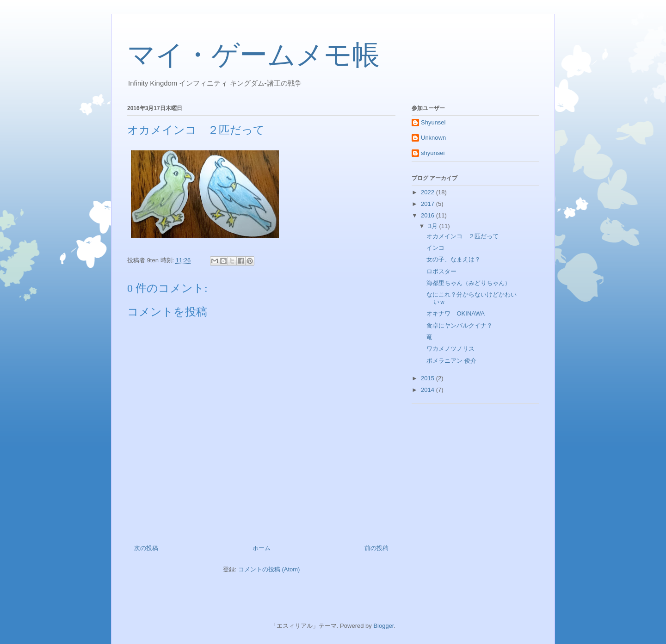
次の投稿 (146, 548)
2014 (429, 390)
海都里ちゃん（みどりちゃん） (469, 283)
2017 (429, 204)
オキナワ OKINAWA (455, 313)
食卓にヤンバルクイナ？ (459, 325)
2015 (429, 378)
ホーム (262, 548)
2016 (429, 215)
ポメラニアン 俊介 (451, 361)
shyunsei (433, 153)
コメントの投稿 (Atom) (269, 569)
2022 (429, 192)
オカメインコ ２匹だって (462, 236)
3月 (434, 226)
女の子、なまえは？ (453, 259)
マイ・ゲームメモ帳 (253, 55)
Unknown (433, 138)
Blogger (383, 626)
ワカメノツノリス (450, 349)
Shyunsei (433, 122)
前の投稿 (376, 548)
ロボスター (441, 271)
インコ (435, 248)
